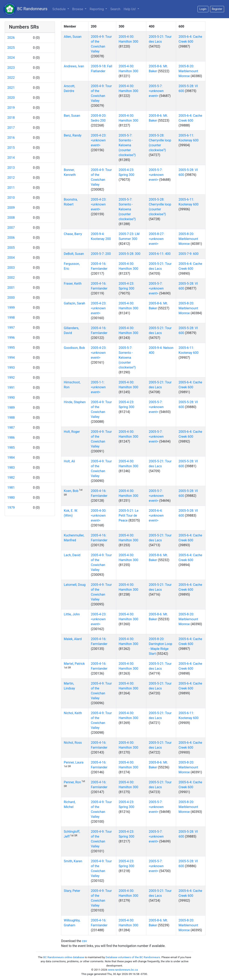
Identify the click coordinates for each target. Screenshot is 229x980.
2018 (11, 118)
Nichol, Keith (73, 713)
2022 (11, 78)
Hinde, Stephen (75, 402)
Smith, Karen (73, 861)
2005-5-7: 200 (101, 254)
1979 (11, 508)
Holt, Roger (72, 432)
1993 (11, 368)
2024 (11, 58)
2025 (11, 48)
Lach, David (72, 555)
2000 (11, 298)
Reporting (99, 9)
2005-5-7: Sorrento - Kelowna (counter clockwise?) (127, 145)
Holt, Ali (69, 461)
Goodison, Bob (74, 348)
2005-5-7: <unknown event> (156, 91)
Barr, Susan (72, 116)
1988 (11, 418)
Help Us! (130, 9)
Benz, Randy (73, 135)
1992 (11, 378)
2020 (11, 98)
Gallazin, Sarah (74, 303)
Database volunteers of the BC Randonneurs (133, 957)
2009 (11, 208)
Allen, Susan (73, 37)
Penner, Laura (74, 762)
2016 (11, 138)
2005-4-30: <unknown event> (99, 516)
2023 (11, 68)
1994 (11, 358)
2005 (11, 248)
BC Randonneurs (25, 9)
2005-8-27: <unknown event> (156, 239)
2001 (11, 288)
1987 (11, 428)
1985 (11, 448)
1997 (11, 328)
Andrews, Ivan (74, 66)
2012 (11, 178)
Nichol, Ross (73, 743)
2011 (11, 188)
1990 (11, 398)
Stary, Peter (72, 891)
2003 (11, 268)
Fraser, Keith (73, 284)
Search (115, 9)
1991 (11, 388)
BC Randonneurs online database (64, 957)
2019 (11, 108)
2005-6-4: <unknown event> (156, 516)
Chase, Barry (73, 234)
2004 (11, 258)
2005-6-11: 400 (160, 254)
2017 (11, 128)
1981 (11, 488)
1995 (11, 348)
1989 (11, 408)
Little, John (72, 614)
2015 (11, 148)
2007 (11, 228)
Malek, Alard (73, 639)
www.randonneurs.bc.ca (123, 970)
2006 (11, 238)
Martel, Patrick (74, 664)
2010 (11, 198)
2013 (11, 168)
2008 (11, 218)
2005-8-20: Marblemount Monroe (188, 71)
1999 (11, 308)
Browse (78, 9)
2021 (11, 88)
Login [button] (203, 9)
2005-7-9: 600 (189, 254)
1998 (11, 318)
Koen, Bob (71, 491)
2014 (11, 158)
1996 (11, 338)
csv (84, 941)
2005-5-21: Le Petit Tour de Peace (129, 516)
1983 (11, 468)
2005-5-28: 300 (130, 254)
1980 (11, 498)
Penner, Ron (72, 782)
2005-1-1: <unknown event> (98, 387)
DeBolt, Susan (74, 254)
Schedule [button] (59, 9)
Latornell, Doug (75, 585)
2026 (11, 38)
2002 (11, 278)
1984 (11, 458)
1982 (11, 478)
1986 (11, 438)
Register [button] (217, 9)
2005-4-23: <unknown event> (99, 140)
